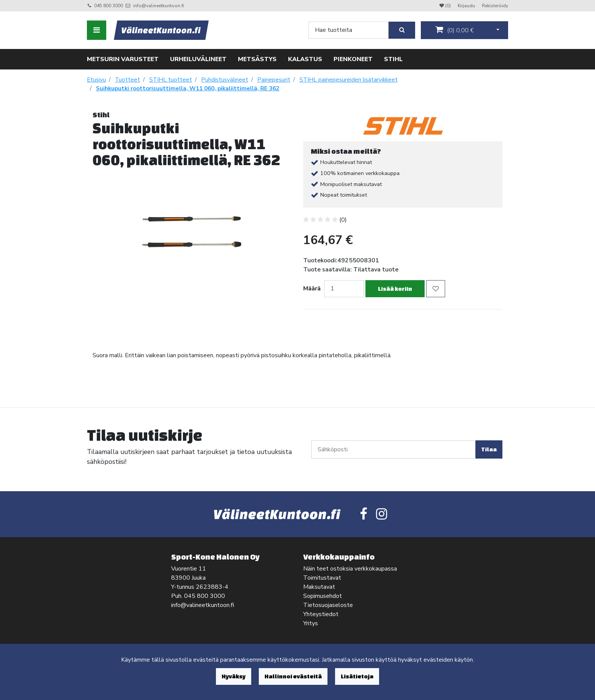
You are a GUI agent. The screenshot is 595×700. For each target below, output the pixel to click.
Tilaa (489, 449)
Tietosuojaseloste (328, 605)
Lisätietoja (357, 676)
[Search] (349, 30)
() (455, 30)
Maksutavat (319, 587)
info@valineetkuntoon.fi (159, 6)
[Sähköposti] (393, 449)
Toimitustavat (322, 578)
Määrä (312, 289)
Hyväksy (234, 676)
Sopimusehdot (323, 596)
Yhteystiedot (321, 614)
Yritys (311, 623)
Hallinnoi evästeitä (293, 676)
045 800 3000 (109, 6)
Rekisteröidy (495, 6)
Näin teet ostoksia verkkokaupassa (350, 569)
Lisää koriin (395, 289)
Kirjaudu (467, 6)
